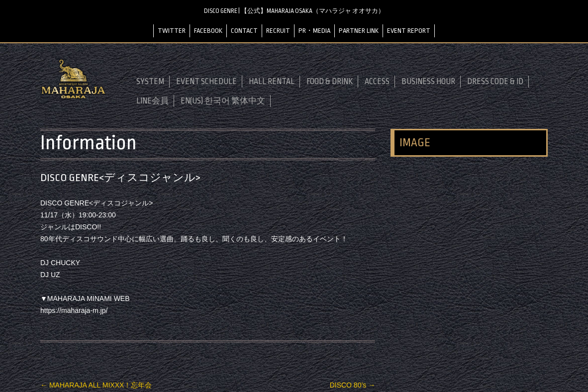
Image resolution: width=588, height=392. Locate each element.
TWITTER (172, 31)
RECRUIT (278, 31)
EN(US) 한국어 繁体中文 (223, 101)
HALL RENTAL (272, 82)
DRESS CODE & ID (495, 82)
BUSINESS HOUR (428, 82)
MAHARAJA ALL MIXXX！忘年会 (96, 385)
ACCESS (377, 82)
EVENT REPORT (409, 31)
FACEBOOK (208, 31)
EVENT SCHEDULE (206, 82)
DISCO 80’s (353, 385)
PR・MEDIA (314, 31)
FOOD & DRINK (330, 82)
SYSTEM (150, 82)
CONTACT (244, 31)
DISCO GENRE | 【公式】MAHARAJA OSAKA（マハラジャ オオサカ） (294, 11)
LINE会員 (152, 101)
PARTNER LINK (359, 31)
